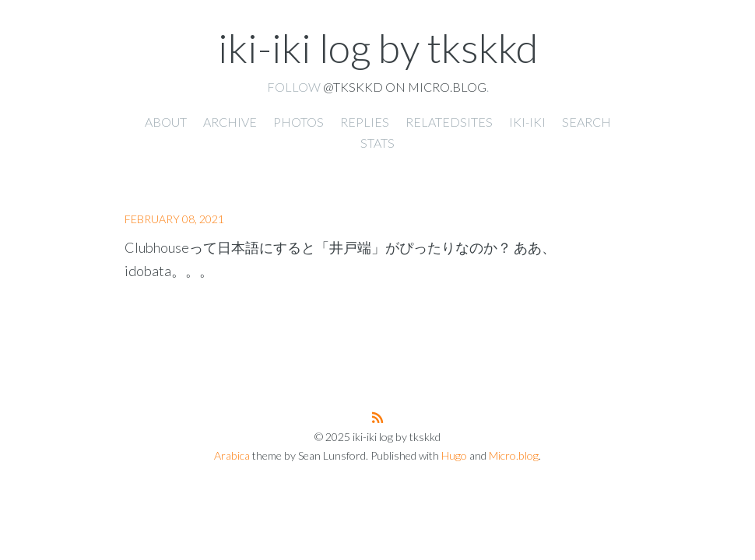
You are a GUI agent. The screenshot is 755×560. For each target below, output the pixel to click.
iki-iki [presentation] (527, 122)
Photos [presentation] (298, 122)
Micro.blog (514, 455)
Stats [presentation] (377, 143)
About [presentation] (166, 122)
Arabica (232, 455)
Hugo (454, 455)
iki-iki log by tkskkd (378, 47)
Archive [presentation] (230, 122)
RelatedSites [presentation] (449, 122)
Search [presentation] (586, 122)
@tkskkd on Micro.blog (405, 87)
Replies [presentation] (365, 122)
